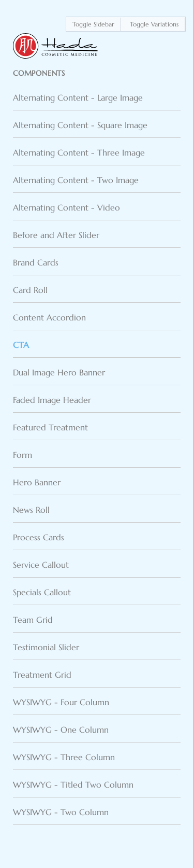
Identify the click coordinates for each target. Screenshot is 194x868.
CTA (21, 345)
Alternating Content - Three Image (79, 152)
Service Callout (41, 565)
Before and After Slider (56, 235)
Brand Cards (36, 262)
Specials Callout (42, 592)
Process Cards (39, 537)
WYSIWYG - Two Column (61, 812)
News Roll (31, 510)
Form (23, 455)
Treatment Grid (42, 675)
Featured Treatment (50, 427)
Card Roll (30, 290)
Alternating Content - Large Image (78, 97)
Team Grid (33, 620)
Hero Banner (37, 482)
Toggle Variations (154, 24)
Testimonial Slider (46, 647)
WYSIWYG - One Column (61, 730)
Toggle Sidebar (93, 24)
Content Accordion (49, 317)
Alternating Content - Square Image (80, 125)
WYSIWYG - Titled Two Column (73, 785)
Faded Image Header (52, 400)
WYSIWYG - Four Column (61, 702)
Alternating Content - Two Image (76, 180)
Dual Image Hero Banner (59, 372)
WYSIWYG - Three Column (64, 757)
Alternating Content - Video (66, 207)
